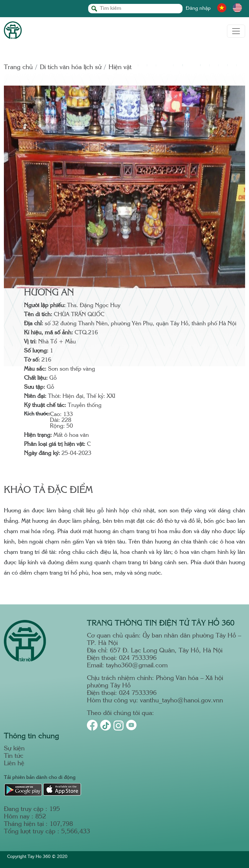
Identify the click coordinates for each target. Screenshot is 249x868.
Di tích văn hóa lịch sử (71, 68)
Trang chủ (18, 68)
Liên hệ (14, 764)
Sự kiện (14, 749)
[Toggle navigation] (236, 31)
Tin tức (14, 756)
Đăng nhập (198, 9)
